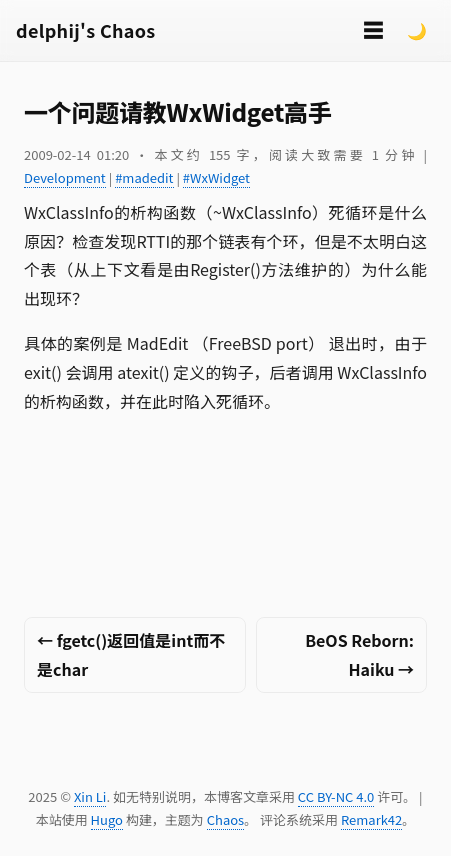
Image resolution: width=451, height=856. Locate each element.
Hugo (107, 819)
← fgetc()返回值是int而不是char (131, 654)
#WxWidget (216, 177)
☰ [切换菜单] (373, 29)
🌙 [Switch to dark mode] (417, 30)
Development (65, 177)
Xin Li (90, 796)
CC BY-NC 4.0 (336, 796)
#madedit (144, 177)
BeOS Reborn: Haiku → (359, 654)
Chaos (225, 819)
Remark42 (371, 819)
